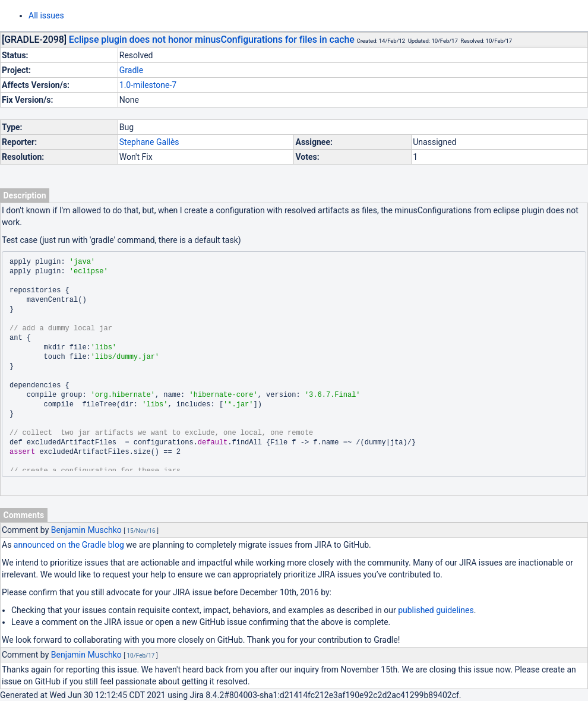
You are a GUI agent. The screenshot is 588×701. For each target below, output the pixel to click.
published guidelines (436, 610)
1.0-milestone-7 (148, 85)
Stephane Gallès (149, 142)
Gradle (131, 70)
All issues (46, 15)
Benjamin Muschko (86, 530)
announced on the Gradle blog (69, 545)
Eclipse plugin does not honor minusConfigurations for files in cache (212, 40)
